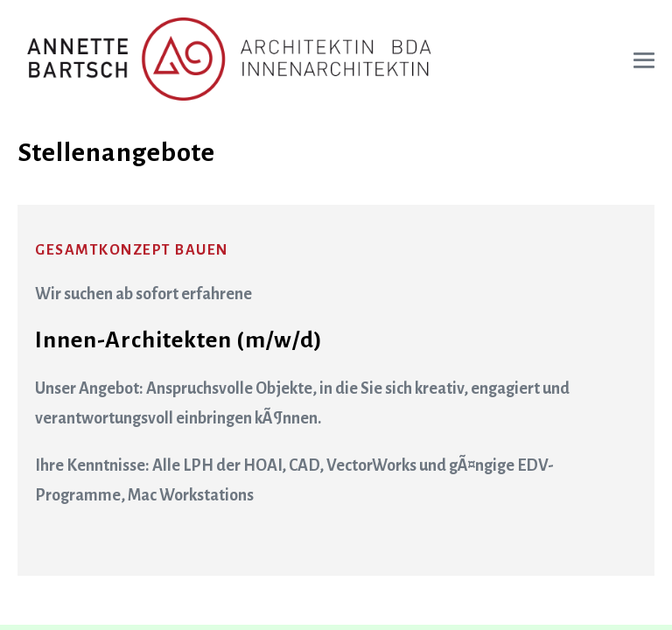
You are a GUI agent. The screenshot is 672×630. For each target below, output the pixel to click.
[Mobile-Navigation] (644, 60)
